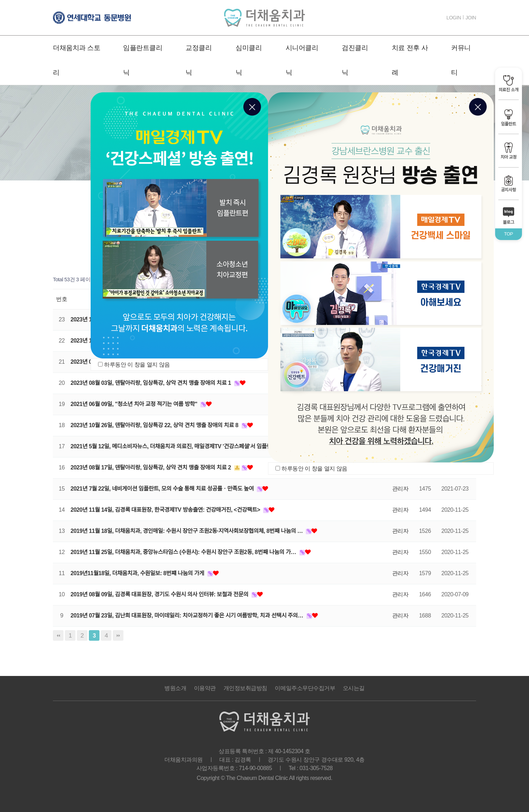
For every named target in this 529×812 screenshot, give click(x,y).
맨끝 (118, 635)
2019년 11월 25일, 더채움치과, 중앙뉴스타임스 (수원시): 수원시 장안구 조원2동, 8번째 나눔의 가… (184, 552)
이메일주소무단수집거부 (305, 688)
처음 (58, 635)
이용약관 (205, 688)
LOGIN (454, 18)
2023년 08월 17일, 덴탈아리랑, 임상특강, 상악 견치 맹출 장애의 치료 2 (151, 467)
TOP (508, 234)
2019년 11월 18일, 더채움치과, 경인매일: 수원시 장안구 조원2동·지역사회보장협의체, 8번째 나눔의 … (187, 531)
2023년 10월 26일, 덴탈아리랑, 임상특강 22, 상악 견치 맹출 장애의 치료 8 (155, 425)
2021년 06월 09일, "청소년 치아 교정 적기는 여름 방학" (135, 404)
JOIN (471, 18)
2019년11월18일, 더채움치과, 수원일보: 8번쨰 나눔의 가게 (138, 573)
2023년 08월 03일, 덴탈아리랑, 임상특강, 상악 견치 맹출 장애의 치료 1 (151, 383)
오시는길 (354, 688)
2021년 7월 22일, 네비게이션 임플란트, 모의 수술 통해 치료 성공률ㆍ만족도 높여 (163, 489)
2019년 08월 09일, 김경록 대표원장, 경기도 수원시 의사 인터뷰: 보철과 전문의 (160, 594)
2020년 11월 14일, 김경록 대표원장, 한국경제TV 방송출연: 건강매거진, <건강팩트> (166, 510)
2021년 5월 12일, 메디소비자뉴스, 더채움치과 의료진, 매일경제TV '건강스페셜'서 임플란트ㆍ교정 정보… (190, 446)
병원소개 (175, 688)
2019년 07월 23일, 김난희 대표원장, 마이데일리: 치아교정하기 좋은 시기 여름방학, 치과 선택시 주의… (188, 616)
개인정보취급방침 (245, 688)
